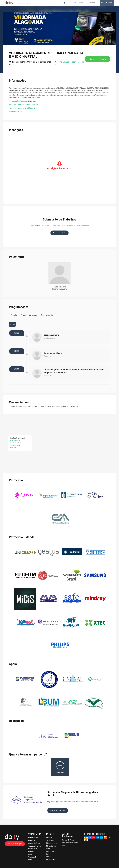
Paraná (49, 856)
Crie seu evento (107, 3)
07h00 (17, 332)
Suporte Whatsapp (16, 111)
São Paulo (50, 839)
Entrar (92, 3)
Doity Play (32, 839)
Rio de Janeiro (51, 842)
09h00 (17, 368)
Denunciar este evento (70, 842)
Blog (30, 858)
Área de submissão (59, 233)
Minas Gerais (51, 845)
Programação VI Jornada (18, 101)
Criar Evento (33, 848)
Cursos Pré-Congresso (29, 315)
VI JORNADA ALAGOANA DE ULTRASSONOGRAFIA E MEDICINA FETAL (46, 55)
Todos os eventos (78, 3)
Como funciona (34, 837)
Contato (31, 851)
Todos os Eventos (35, 845)
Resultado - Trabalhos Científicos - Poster (24, 104)
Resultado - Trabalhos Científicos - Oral (23, 108)
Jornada (14, 315)
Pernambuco (51, 858)
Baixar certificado (98, 59)
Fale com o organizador (58, 809)
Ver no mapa (15, 440)
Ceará (48, 848)
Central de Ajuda (34, 842)
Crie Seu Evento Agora (15, 843)
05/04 (12, 323)
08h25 (17, 350)
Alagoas (49, 837)
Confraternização (47, 315)
